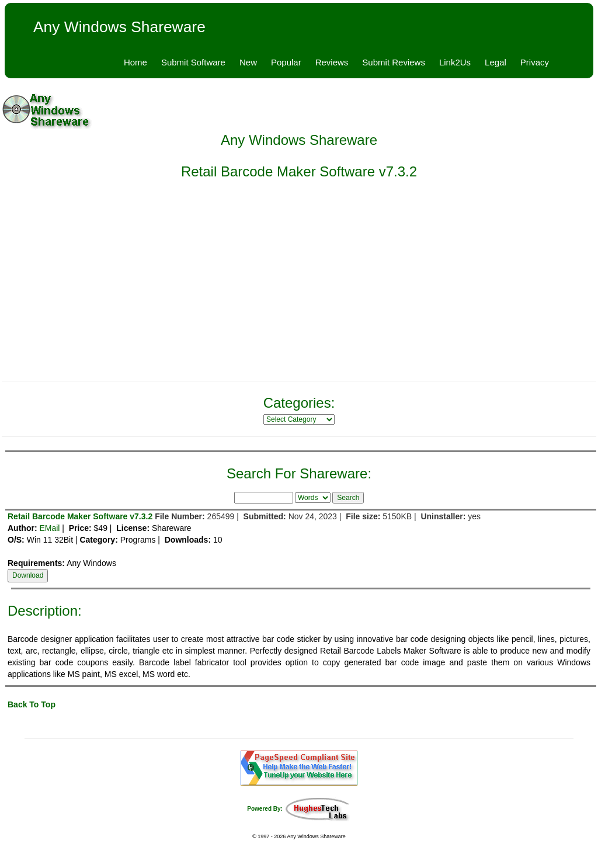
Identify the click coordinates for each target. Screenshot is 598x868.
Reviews (332, 62)
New (248, 62)
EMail (49, 528)
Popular (286, 62)
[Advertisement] (299, 287)
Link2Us (455, 62)
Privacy (535, 62)
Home (135, 62)
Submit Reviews (394, 62)
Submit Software (193, 62)
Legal (496, 62)
